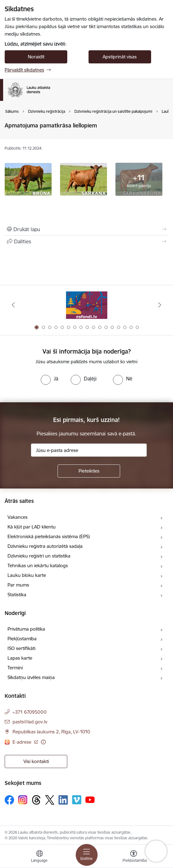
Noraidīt (36, 57)
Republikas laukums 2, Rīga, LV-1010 (51, 732)
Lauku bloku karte (27, 575)
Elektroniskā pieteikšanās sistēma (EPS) (49, 536)
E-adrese (23, 742)
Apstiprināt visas (120, 57)
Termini (15, 668)
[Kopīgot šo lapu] (86, 241)
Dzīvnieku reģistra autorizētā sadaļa (45, 546)
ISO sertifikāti (21, 648)
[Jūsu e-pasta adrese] (89, 450)
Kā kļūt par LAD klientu (32, 527)
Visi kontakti (36, 761)
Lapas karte (20, 658)
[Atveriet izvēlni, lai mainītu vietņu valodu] (39, 857)
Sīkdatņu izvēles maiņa (31, 677)
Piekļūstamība (22, 639)
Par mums (18, 585)
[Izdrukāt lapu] (86, 229)
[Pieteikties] (89, 471)
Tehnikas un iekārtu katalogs (38, 565)
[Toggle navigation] (87, 855)
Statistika (17, 595)
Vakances (18, 517)
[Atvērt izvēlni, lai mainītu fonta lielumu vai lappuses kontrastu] (134, 857)
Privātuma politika (26, 629)
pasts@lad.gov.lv (30, 722)
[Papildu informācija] (43, 742)
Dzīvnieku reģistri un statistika (39, 556)
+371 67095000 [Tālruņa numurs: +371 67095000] (30, 712)
